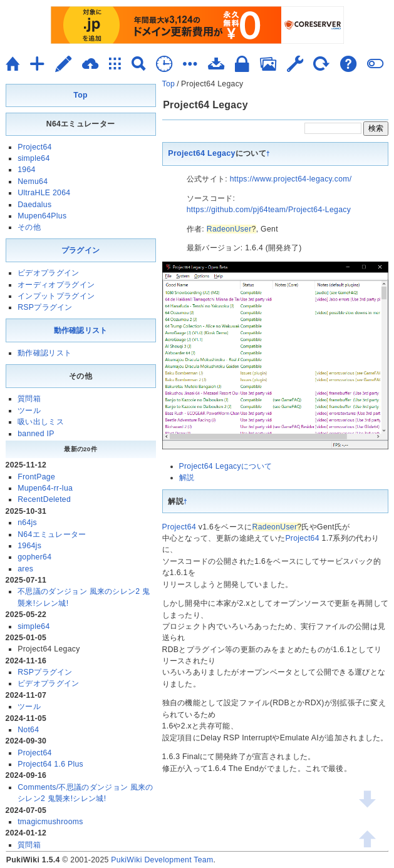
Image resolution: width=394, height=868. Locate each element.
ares (25, 569)
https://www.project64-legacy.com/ (291, 179)
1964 (26, 170)
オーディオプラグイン (56, 285)
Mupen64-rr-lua (45, 488)
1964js (29, 546)
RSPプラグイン (45, 307)
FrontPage (36, 477)
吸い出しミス (41, 422)
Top (169, 84)
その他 (29, 227)
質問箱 (29, 399)
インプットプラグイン (56, 296)
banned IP (36, 434)
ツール (29, 411)
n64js (27, 523)
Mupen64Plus (42, 216)
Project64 (179, 527)
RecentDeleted (44, 499)
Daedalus (34, 205)
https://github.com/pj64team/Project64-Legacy (269, 210)
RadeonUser (229, 229)
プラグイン (81, 250)
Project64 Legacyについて (226, 466)
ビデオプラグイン (48, 273)
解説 (187, 477)
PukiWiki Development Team (162, 860)
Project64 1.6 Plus (50, 764)
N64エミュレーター (52, 534)
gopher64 (34, 557)
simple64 (34, 158)
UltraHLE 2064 (44, 193)
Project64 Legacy (202, 153)
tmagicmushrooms (50, 822)
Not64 (28, 730)
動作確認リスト (81, 330)
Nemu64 (33, 181)
